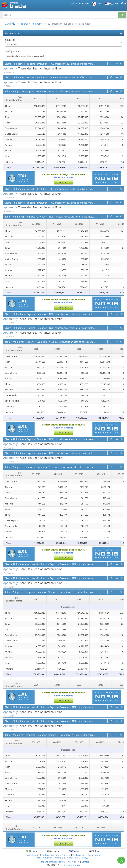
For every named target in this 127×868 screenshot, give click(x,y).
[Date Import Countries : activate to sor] (14, 349)
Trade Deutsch (79, 855)
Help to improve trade (71, 865)
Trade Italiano (95, 855)
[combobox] (63, 44)
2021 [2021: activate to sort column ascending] (57, 99)
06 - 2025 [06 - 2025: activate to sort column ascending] (100, 224)
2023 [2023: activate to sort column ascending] (100, 99)
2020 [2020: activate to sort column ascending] (36, 99)
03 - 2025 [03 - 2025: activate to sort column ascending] (36, 224)
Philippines (38, 24)
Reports (24, 24)
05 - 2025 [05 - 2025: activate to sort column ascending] (79, 224)
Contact (85, 862)
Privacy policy (73, 862)
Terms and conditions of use (51, 862)
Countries (10, 40)
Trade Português (44, 858)
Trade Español (33, 855)
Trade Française (63, 855)
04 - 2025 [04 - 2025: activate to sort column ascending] (57, 224)
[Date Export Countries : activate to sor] (14, 99)
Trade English (48, 855)
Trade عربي (86, 858)
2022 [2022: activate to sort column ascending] (79, 99)
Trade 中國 (59, 858)
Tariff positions (13, 51)
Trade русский (72, 858)
